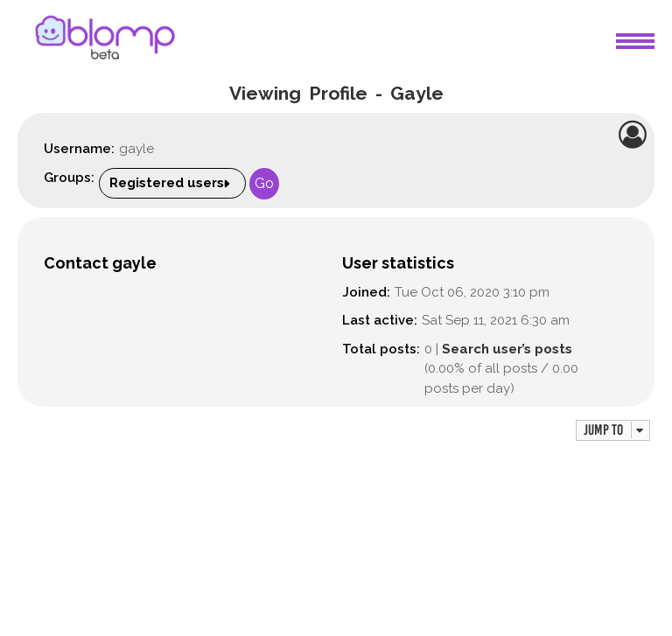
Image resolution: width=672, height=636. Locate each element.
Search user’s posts (507, 349)
